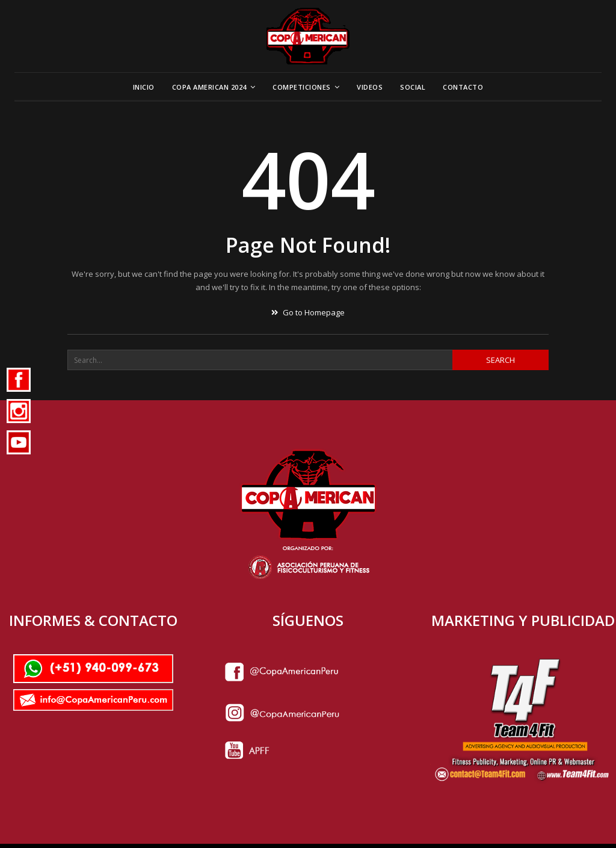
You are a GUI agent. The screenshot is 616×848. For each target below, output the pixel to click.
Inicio (144, 87)
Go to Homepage (308, 312)
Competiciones (302, 87)
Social (413, 87)
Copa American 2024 (209, 87)
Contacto (463, 87)
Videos (370, 87)
